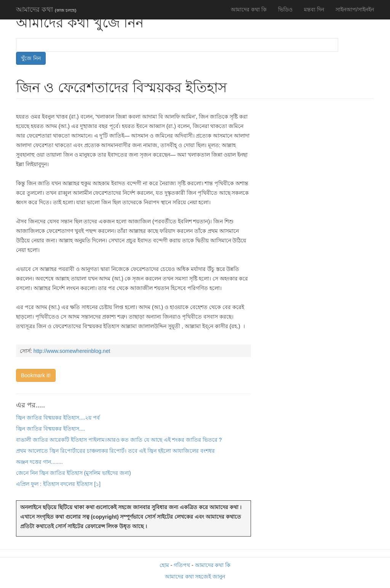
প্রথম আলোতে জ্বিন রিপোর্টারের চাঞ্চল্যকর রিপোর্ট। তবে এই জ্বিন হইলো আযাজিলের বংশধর (115, 451)
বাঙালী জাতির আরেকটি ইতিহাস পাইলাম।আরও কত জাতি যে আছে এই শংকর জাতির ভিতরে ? (119, 440)
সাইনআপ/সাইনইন (355, 10)
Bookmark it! (36, 375)
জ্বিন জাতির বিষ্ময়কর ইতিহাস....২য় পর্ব (58, 418)
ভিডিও (285, 10)
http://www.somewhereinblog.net (72, 351)
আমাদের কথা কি (249, 10)
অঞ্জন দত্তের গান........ (39, 462)
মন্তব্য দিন (314, 10)
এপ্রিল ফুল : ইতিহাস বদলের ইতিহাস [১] (58, 484)
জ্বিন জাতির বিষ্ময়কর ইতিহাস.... (50, 429)
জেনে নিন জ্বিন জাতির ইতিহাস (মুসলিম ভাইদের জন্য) (74, 473)
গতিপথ (182, 565)
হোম (164, 565)
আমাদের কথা (46, 10)
